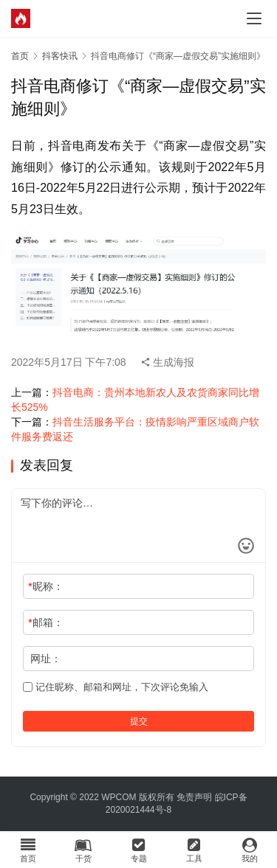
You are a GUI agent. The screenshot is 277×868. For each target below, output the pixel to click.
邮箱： (45, 622)
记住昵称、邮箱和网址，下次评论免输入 (116, 687)
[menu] (254, 18)
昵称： (45, 586)
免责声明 (194, 797)
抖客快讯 (60, 56)
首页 (20, 56)
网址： (46, 659)
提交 (139, 721)
